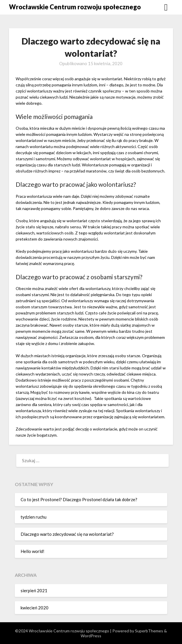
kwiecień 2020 (35, 608)
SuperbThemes (149, 631)
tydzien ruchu (34, 517)
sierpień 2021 (34, 590)
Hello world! (33, 551)
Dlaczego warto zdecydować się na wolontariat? (67, 534)
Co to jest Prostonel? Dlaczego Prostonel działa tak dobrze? (79, 499)
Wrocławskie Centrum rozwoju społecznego (75, 7)
